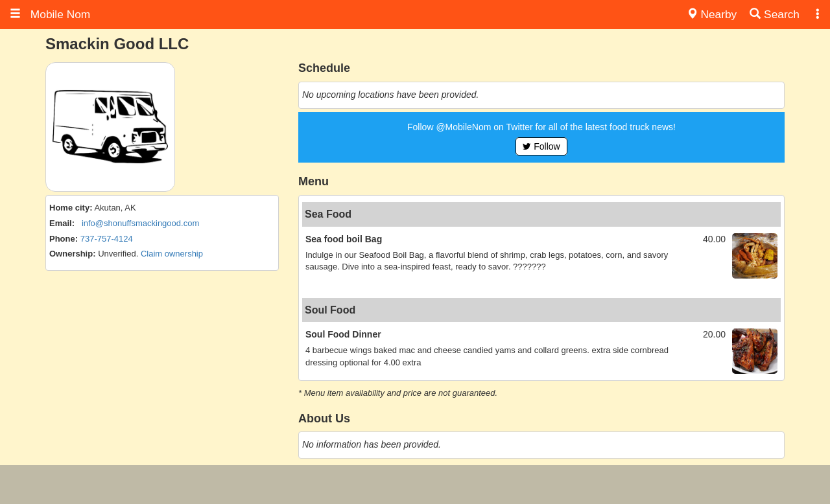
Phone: (64, 239)
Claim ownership (172, 254)
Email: (62, 223)
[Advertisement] (415, 485)
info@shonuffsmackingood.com (140, 223)
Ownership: (73, 254)
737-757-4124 (107, 239)
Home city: (71, 208)
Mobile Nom (50, 14)
